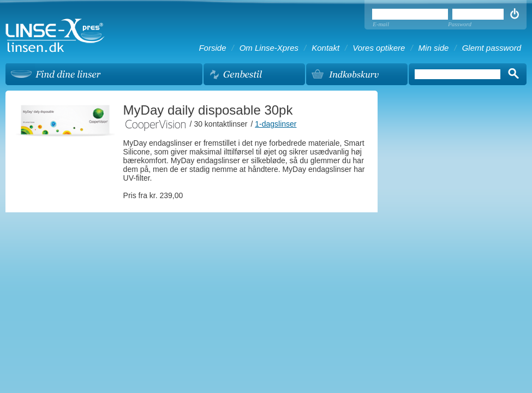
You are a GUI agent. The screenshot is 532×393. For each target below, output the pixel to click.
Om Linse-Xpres (269, 48)
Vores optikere (379, 48)
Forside (212, 48)
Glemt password (492, 48)
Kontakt (325, 48)
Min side (434, 48)
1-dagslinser (276, 124)
